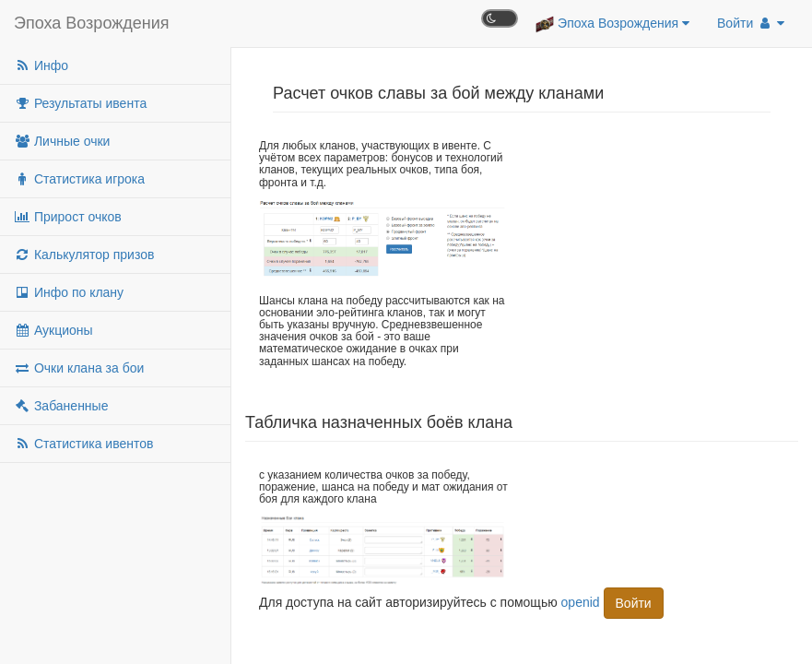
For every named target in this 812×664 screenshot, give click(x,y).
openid (581, 602)
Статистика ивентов (83, 444)
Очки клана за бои (79, 368)
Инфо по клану (69, 292)
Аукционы (53, 330)
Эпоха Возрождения (92, 23)
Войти (751, 23)
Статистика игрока (79, 179)
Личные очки (62, 141)
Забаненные (61, 406)
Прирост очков (68, 217)
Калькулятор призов (84, 255)
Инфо (41, 65)
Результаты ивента (80, 103)
